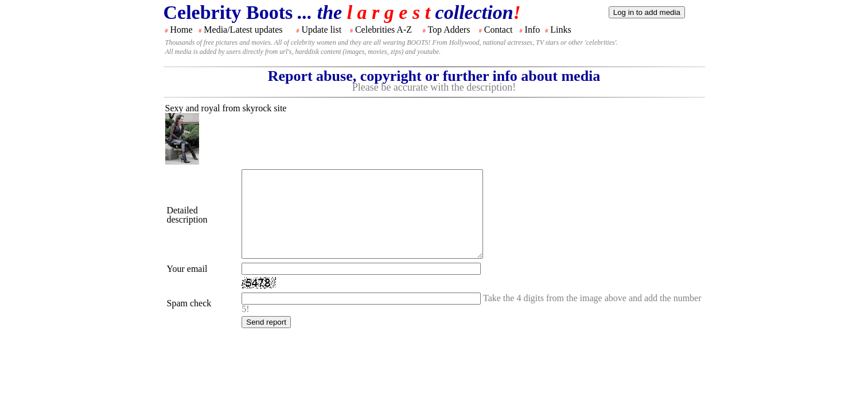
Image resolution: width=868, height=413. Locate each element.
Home (182, 30)
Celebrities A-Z (384, 30)
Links (560, 30)
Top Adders (449, 30)
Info (533, 30)
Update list (321, 30)
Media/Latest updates (243, 30)
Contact (499, 30)
